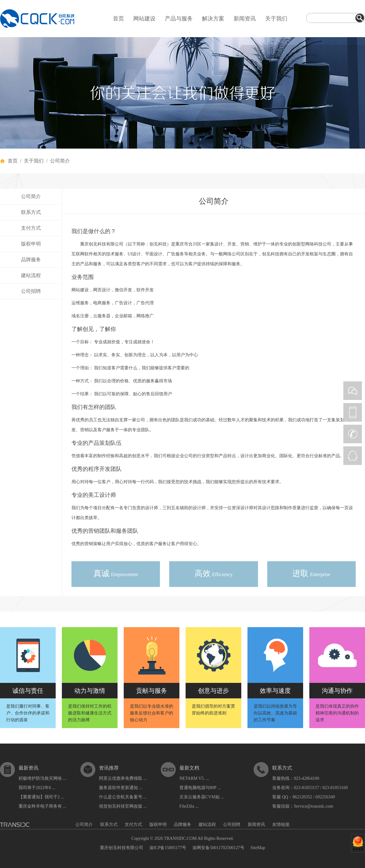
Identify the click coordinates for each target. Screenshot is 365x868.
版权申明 (31, 244)
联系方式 (31, 212)
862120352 (302, 797)
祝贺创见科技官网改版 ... (123, 806)
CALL (353, 434)
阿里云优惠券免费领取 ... (123, 778)
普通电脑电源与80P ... (200, 788)
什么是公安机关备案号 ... (123, 797)
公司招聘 (31, 291)
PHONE (353, 412)
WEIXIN (353, 391)
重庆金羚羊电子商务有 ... (42, 806)
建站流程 (31, 275)
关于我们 (276, 19)
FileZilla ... (189, 806)
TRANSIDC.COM (180, 838)
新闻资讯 (245, 19)
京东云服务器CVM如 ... (202, 797)
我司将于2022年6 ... (37, 788)
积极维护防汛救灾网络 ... (42, 778)
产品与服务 (179, 19)
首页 (118, 19)
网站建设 (144, 19)
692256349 (325, 797)
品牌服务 (31, 260)
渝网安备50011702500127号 (218, 848)
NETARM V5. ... (194, 778)
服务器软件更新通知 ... (121, 788)
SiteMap (258, 848)
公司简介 (31, 196)
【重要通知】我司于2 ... (41, 797)
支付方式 (31, 228)
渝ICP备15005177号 (168, 848)
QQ (353, 456)
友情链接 (281, 825)
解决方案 (213, 19)
